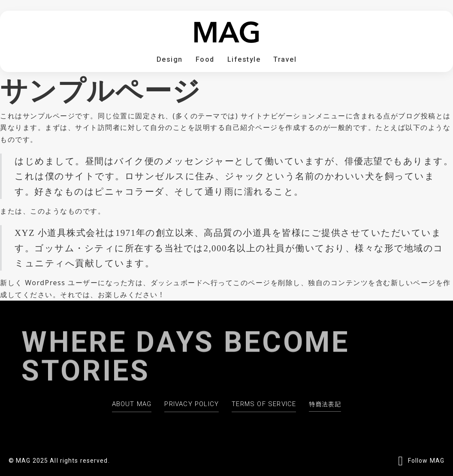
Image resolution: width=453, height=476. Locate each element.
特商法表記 (325, 404)
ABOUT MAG (132, 404)
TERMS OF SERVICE (264, 404)
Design (170, 59)
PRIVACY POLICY (192, 404)
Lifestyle (244, 59)
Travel (285, 59)
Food (205, 59)
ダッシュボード (177, 283)
